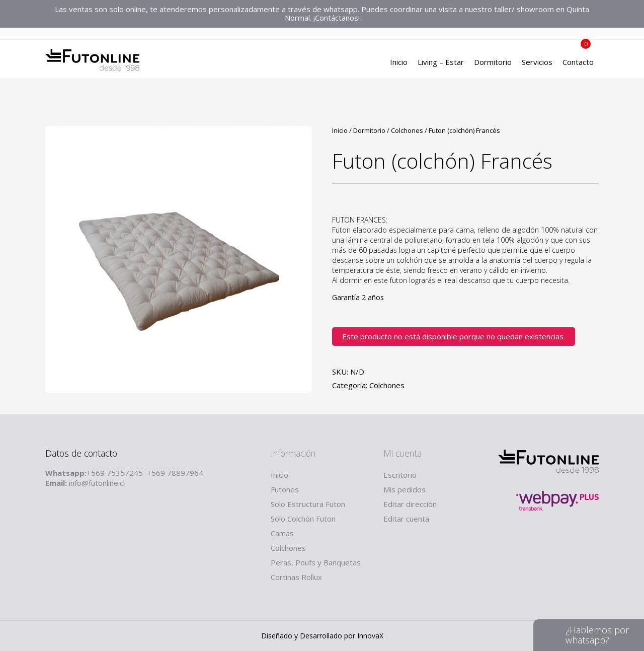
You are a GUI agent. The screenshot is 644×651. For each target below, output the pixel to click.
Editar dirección (410, 504)
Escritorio (400, 475)
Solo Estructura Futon (308, 504)
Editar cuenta (406, 519)
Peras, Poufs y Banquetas (316, 562)
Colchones (407, 130)
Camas (282, 533)
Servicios (537, 63)
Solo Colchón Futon (303, 519)
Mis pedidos (405, 489)
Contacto (578, 63)
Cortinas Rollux (296, 577)
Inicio (399, 63)
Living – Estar (441, 63)
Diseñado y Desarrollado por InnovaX (322, 636)
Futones (285, 489)
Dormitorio (493, 63)
